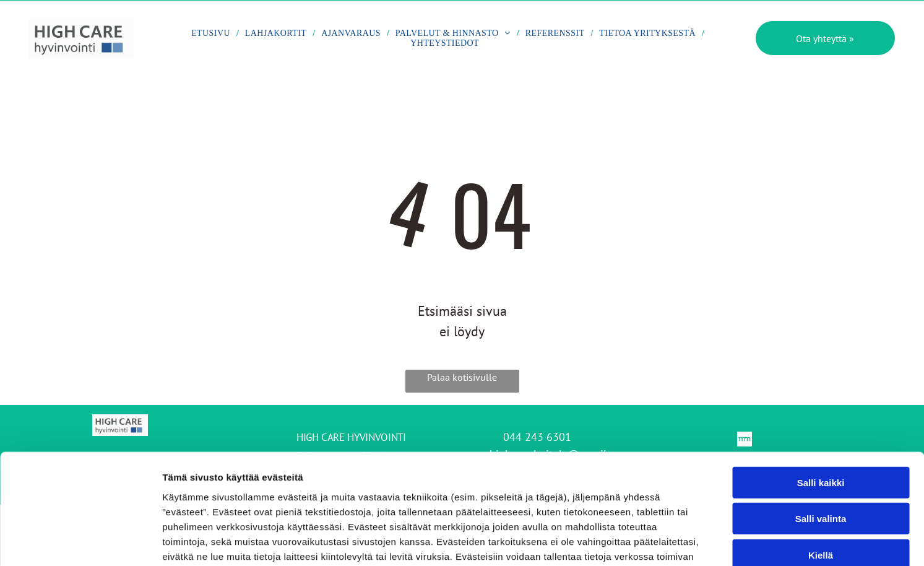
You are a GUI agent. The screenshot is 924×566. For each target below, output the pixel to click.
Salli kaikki (821, 403)
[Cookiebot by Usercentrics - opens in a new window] (80, 542)
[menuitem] (212, 35)
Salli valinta (821, 439)
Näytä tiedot (662, 542)
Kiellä (821, 475)
